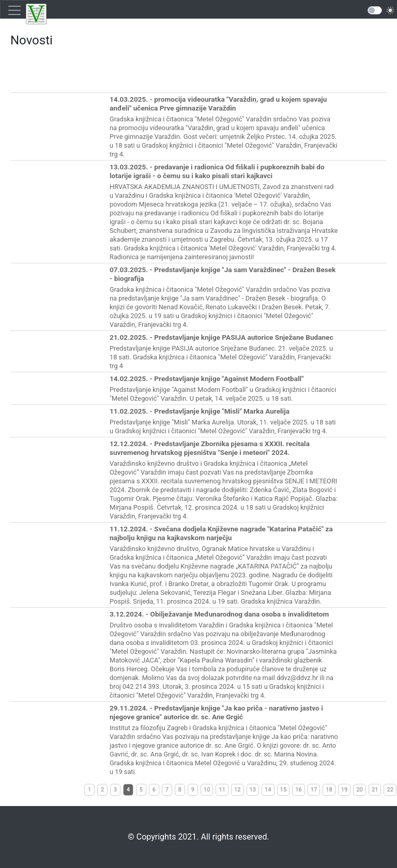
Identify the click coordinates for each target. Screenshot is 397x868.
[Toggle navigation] (14, 10)
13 (253, 790)
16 (299, 790)
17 (314, 790)
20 (360, 790)
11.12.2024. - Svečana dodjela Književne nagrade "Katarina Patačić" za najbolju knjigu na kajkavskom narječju (221, 533)
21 (375, 790)
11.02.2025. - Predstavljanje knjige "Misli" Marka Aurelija (200, 411)
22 (390, 790)
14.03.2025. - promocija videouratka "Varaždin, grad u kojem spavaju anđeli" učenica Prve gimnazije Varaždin (218, 104)
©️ (131, 837)
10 (207, 790)
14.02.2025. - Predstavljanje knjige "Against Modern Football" (207, 378)
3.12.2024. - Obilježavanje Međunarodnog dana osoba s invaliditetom (219, 614)
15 (284, 790)
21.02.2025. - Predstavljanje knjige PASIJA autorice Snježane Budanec (222, 337)
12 (238, 790)
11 (222, 790)
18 (329, 790)
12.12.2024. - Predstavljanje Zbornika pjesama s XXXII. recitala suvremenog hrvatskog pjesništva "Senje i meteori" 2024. (210, 448)
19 (345, 790)
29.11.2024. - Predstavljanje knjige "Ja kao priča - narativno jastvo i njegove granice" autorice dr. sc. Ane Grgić (216, 712)
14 (268, 790)
